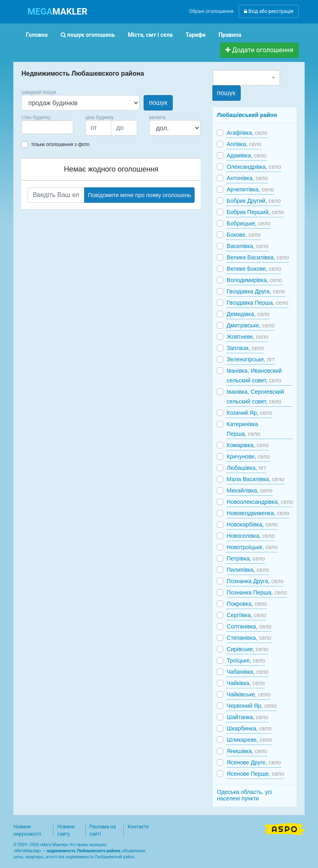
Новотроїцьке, (252, 547)
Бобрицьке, (248, 223)
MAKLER (57, 12)
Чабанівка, (247, 672)
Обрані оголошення (211, 11)
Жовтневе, (247, 337)
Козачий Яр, (249, 413)
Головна (37, 35)
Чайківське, (248, 694)
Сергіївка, (246, 615)
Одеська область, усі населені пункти (244, 795)
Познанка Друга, (255, 581)
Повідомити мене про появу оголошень (139, 195)
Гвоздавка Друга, (256, 291)
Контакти (138, 827)
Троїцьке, (246, 660)
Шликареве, (249, 740)
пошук (158, 103)
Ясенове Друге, (254, 762)
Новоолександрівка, (260, 502)
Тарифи (196, 35)
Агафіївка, (247, 133)
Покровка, (247, 604)
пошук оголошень (88, 35)
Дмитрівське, (250, 325)
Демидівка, (248, 314)
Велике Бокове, (254, 269)
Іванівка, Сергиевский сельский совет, (255, 397)
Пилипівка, (248, 570)
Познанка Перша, (257, 592)
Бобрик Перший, (255, 212)
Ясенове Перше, (255, 774)
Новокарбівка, (252, 524)
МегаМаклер (28, 851)
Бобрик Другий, (254, 201)
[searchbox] (36, 127)
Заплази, (245, 348)
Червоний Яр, (251, 706)
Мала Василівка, (255, 479)
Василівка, (247, 246)
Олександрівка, (254, 167)
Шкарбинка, (249, 728)
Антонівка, (247, 178)
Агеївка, (244, 144)
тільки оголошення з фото (60, 144)
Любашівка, (246, 468)
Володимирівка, (254, 280)
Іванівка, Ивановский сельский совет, (254, 376)
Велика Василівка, (258, 257)
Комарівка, (248, 445)
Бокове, (244, 235)
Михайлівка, (249, 490)
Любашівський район (247, 115)
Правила (230, 35)
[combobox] (47, 127)
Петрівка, (246, 558)
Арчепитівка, (250, 189)
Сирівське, (247, 649)
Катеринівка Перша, (243, 429)
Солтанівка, (249, 626)
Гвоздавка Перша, (257, 303)
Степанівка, (249, 638)
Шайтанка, (247, 717)
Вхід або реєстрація (269, 11)
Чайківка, (246, 683)
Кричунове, (248, 456)
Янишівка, (247, 751)
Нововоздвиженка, (258, 513)
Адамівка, (246, 155)
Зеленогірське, (251, 359)
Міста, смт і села (150, 35)
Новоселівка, (250, 536)
